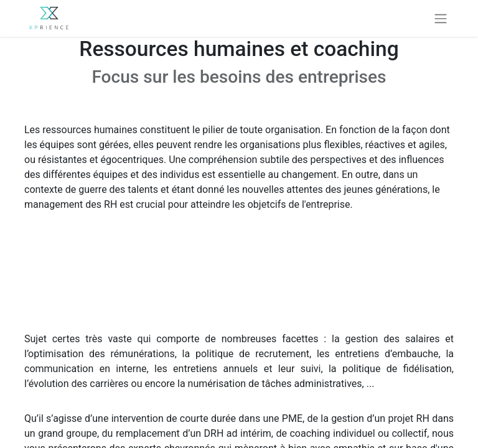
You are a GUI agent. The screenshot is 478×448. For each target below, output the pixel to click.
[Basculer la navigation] (441, 18)
